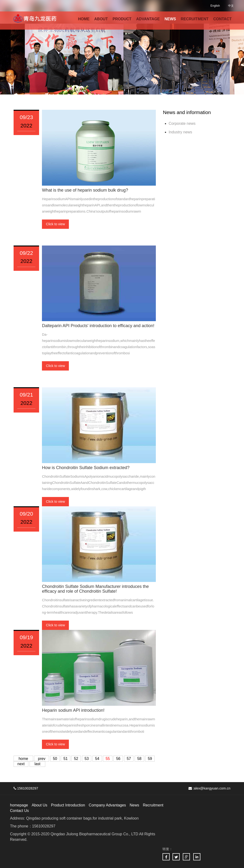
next (21, 764)
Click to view (56, 224)
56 (118, 759)
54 (97, 759)
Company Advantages (108, 805)
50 (55, 759)
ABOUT (101, 19)
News (135, 805)
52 (76, 759)
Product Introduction (68, 805)
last (38, 764)
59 (150, 759)
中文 (231, 6)
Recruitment (153, 805)
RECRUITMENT (195, 19)
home (23, 759)
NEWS (170, 19)
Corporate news (182, 123)
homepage (19, 805)
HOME (84, 19)
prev (42, 759)
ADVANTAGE (148, 19)
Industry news (180, 132)
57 (129, 759)
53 (87, 759)
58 (139, 759)
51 (66, 759)
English (215, 6)
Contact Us (19, 811)
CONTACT (222, 19)
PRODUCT (122, 19)
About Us (40, 805)
